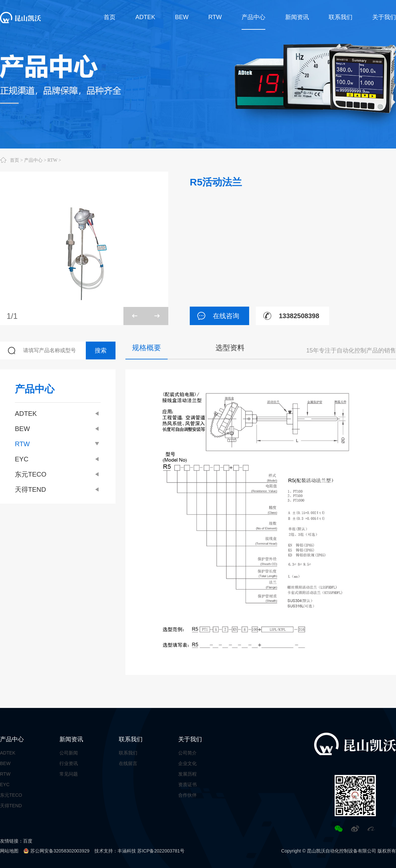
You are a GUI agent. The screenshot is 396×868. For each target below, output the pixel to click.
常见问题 (69, 774)
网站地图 (9, 851)
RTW (52, 160)
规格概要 (147, 348)
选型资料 (230, 348)
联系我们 (131, 739)
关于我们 (190, 739)
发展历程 (187, 774)
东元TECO (58, 474)
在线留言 (128, 763)
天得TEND (58, 489)
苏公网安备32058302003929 (60, 851)
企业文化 (187, 763)
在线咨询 (214, 316)
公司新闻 (69, 753)
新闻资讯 (71, 739)
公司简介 (187, 753)
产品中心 (33, 160)
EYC (58, 459)
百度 (28, 841)
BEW (58, 429)
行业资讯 (69, 763)
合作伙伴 (187, 795)
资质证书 (187, 785)
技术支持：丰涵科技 (115, 851)
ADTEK (58, 414)
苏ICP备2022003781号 (161, 851)
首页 (15, 160)
